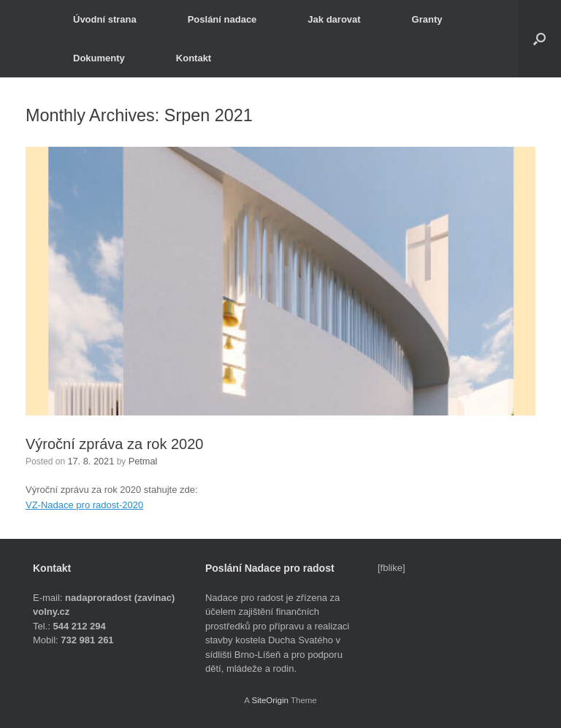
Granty (427, 19)
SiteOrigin (270, 700)
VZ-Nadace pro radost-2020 (84, 504)
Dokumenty (99, 58)
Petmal (139, 461)
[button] (539, 39)
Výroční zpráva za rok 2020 (114, 444)
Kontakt (194, 58)
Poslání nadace (222, 19)
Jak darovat (334, 19)
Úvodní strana (105, 19)
